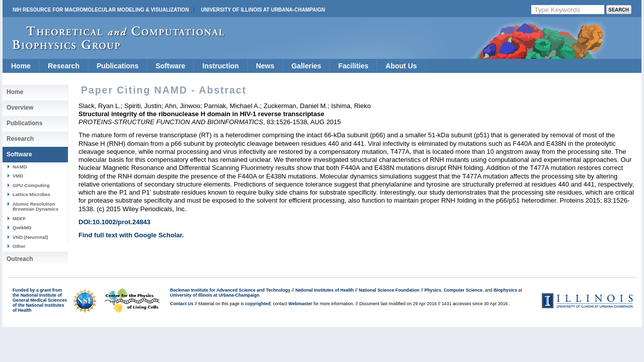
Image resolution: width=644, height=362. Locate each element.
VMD (18, 176)
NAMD (20, 167)
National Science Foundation (389, 290)
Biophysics (505, 290)
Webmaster (300, 304)
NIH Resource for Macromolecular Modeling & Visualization (101, 10)
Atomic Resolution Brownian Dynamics (35, 206)
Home (21, 66)
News (265, 66)
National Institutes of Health (325, 290)
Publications (117, 66)
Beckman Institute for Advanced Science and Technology (230, 290)
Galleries (306, 66)
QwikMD (22, 228)
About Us (401, 66)
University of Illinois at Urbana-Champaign (263, 10)
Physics (433, 290)
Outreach (20, 259)
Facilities (353, 66)
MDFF (19, 218)
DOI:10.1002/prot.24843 (114, 222)
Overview (20, 108)
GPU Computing (31, 185)
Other (19, 246)
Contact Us (182, 304)
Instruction (220, 66)
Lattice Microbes (31, 194)
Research (64, 66)
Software (170, 66)
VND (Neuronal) (30, 237)
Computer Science (463, 290)
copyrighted (258, 304)
